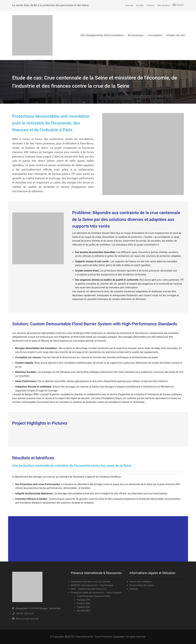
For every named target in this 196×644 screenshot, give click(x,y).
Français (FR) (84, 600)
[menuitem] (178, 5)
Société (140, 5)
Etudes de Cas (176, 35)
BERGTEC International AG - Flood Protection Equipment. (95, 637)
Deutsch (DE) (83, 603)
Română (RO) (84, 611)
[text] (98, 473)
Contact (151, 5)
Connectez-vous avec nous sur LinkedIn (91, 582)
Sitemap (134, 589)
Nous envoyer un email (27, 619)
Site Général (163, 5)
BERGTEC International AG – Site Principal (92, 585)
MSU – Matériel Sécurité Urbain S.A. (89, 589)
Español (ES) (83, 607)
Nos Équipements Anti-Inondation (102, 35)
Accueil (129, 5)
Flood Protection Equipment (91, 596)
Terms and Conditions (141, 582)
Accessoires (136, 35)
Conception (155, 35)
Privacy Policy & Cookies (142, 585)
